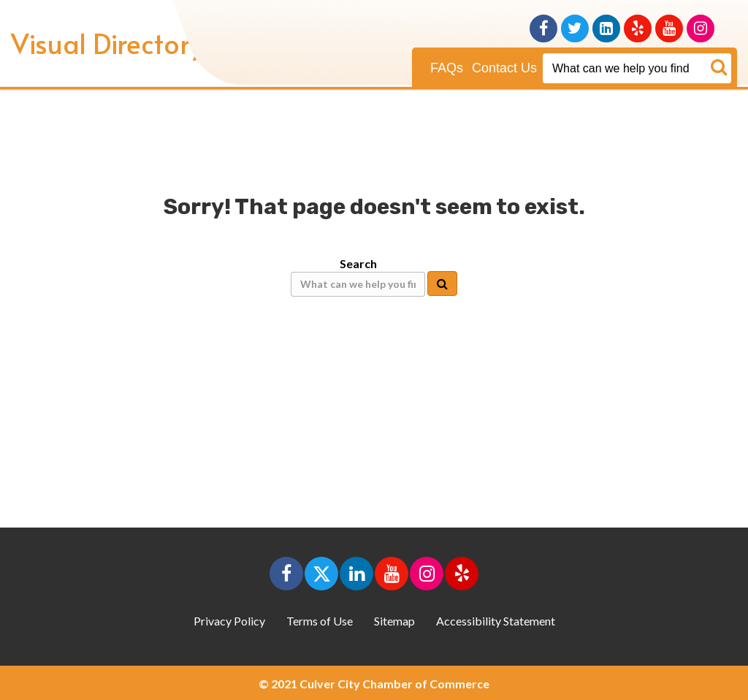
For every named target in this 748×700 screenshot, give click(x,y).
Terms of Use (320, 621)
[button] (286, 574)
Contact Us (504, 68)
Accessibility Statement (496, 621)
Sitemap (394, 621)
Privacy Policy (229, 621)
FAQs (447, 68)
